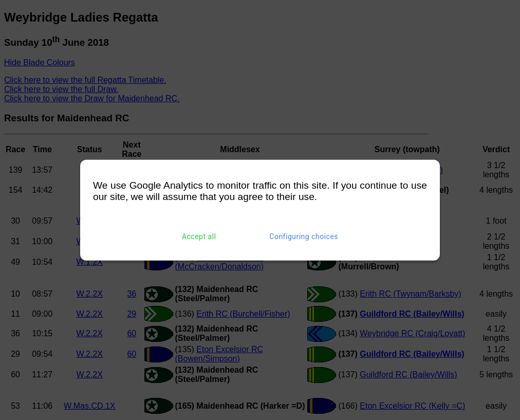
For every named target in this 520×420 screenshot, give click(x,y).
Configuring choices (304, 236)
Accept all (199, 236)
